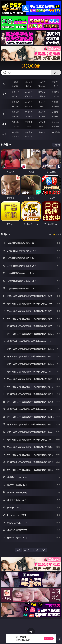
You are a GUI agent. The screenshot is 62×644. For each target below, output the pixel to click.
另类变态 (55, 106)
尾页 (44, 550)
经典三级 (29, 106)
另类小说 (29, 126)
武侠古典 (55, 122)
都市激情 (15, 122)
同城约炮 (15, 132)
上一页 (27, 550)
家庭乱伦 (29, 122)
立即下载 (49, 638)
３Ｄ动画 (55, 92)
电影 (4, 104)
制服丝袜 (15, 106)
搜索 (56, 73)
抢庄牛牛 (55, 86)
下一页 (35, 550)
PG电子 (15, 82)
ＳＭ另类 (55, 96)
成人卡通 (42, 102)
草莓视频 (42, 132)
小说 (4, 124)
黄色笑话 (42, 126)
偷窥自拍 (15, 112)
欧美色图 (42, 112)
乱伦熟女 (42, 106)
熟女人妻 (15, 96)
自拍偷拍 (29, 92)
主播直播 (42, 96)
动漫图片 (55, 112)
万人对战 (42, 82)
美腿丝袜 (15, 116)
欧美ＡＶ (42, 92)
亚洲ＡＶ (15, 92)
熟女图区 (42, 116)
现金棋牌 (42, 86)
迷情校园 (15, 126)
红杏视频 (15, 137)
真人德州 (29, 82)
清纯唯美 (29, 116)
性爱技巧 (55, 126)
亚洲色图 (29, 112)
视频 (4, 94)
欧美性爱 (55, 102)
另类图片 (55, 116)
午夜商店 (29, 132)
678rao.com (31, 66)
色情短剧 (29, 137)
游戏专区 (55, 82)
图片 (4, 114)
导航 (4, 134)
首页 (18, 550)
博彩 (4, 84)
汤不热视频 (55, 132)
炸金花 (29, 86)
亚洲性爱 (15, 102)
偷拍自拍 (29, 102)
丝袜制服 (29, 96)
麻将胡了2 (15, 86)
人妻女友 (42, 122)
